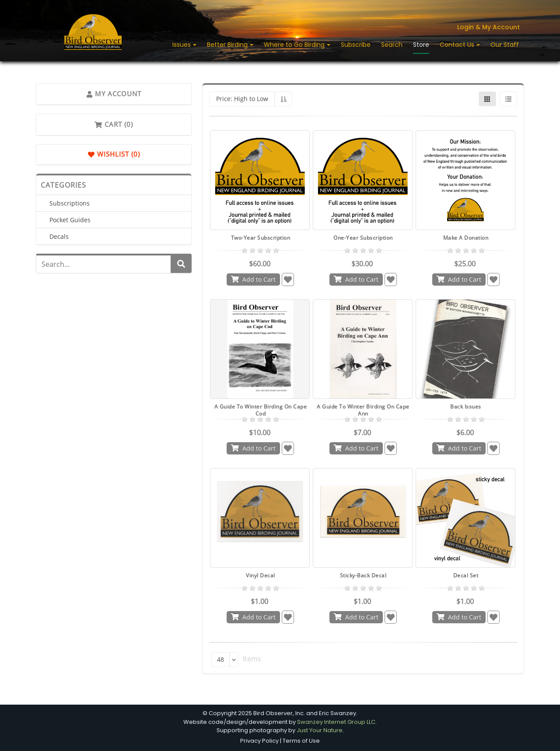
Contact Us (458, 45)
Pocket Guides (70, 220)
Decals (59, 236)
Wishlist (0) (114, 155)
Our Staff (505, 45)
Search (392, 45)
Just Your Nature (320, 730)
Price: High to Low (242, 99)
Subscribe (356, 45)
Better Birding (228, 45)
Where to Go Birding (295, 45)
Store (421, 45)
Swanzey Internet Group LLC (336, 722)
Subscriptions (70, 203)
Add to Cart (253, 279)
